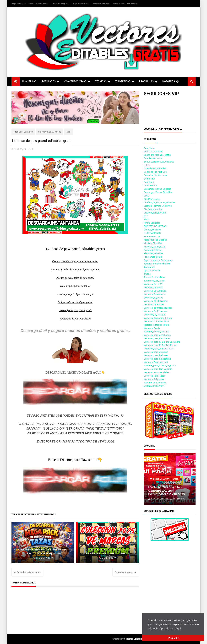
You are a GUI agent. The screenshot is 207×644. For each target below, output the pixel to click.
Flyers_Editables (152, 223)
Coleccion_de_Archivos (50, 132)
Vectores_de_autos (153, 298)
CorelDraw (149, 182)
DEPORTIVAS (150, 185)
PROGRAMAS (148, 81)
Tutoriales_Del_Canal (154, 281)
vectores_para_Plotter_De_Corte (160, 366)
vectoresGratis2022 (154, 386)
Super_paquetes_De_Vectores (159, 260)
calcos (147, 165)
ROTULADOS (50, 81)
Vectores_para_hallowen (156, 355)
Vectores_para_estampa (156, 352)
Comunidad (150, 179)
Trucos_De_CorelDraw (155, 277)
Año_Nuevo (150, 148)
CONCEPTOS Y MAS (77, 81)
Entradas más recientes (27, 572)
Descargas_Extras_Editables (158, 192)
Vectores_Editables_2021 (156, 321)
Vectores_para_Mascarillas (157, 359)
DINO (146, 196)
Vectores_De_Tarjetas (155, 315)
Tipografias (150, 267)
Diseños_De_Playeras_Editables (159, 202)
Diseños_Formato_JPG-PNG (158, 206)
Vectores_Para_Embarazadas (159, 349)
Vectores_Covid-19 (153, 284)
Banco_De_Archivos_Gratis (157, 155)
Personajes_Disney (153, 250)
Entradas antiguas (125, 572)
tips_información (152, 270)
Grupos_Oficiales (152, 230)
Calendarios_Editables (155, 168)
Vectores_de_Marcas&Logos (158, 308)
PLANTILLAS (29, 81)
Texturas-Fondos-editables (157, 264)
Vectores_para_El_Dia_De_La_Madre (162, 342)
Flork (146, 219)
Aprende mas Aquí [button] (170, 629)
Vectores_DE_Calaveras (156, 301)
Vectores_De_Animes (154, 294)
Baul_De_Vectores (153, 158)
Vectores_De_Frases (154, 304)
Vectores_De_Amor (153, 287)
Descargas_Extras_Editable (157, 189)
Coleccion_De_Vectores (155, 175)
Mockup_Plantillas (153, 243)
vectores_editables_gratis (156, 325)
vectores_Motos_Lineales (156, 332)
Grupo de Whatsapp (81, 4)
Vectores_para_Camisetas (157, 338)
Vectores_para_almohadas (157, 335)
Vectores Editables (134, 639)
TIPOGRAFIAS (125, 81)
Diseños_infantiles (153, 209)
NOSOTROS (170, 81)
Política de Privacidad (39, 4)
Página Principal (19, 4)
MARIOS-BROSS (152, 236)
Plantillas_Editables (153, 253)
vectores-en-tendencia (155, 383)
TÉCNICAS (103, 81)
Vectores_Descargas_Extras (158, 318)
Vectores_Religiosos (154, 379)
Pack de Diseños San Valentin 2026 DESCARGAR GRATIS (167, 491)
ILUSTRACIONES (152, 233)
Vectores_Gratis (152, 328)
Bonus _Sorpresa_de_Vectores (159, 162)
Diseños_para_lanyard (155, 213)
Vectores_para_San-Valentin (158, 369)
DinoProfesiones (152, 199)
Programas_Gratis (153, 257)
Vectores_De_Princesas (155, 311)
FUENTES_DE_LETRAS (155, 226)
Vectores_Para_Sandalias (157, 372)
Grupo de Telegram (60, 4)
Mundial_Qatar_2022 (154, 247)
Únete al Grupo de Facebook (125, 4)
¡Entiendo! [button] (173, 638)
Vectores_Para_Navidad (156, 362)
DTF (68, 132)
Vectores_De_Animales (155, 291)
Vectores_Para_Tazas (155, 376)
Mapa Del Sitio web (101, 4)
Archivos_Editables (23, 132)
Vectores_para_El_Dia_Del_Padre (160, 345)
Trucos (147, 274)
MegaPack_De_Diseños (155, 240)
